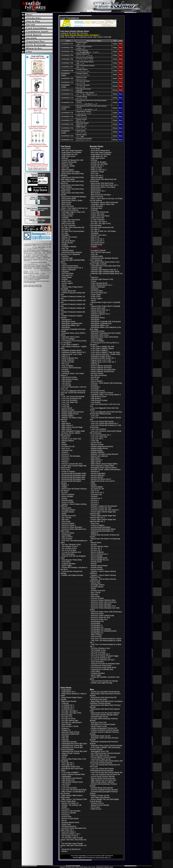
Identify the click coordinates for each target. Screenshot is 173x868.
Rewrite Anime (96, 562)
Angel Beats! (66, 690)
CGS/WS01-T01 (67, 44)
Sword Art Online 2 (69, 525)
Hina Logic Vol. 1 (68, 763)
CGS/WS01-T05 (67, 59)
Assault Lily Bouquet (69, 162)
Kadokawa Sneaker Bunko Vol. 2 (74, 352)
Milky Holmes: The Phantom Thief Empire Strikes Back (74, 800)
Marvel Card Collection (99, 456)
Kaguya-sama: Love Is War (72, 354)
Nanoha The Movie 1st (70, 803)
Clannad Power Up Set (99, 717)
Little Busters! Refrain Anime (72, 782)
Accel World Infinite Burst (100, 150)
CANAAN (65, 703)
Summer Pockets (68, 523)
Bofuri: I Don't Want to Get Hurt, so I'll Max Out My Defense (74, 209)
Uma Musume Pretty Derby (72, 560)
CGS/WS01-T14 (67, 102)
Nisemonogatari (97, 487)
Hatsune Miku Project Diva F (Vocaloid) (106, 306)
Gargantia (65, 272)
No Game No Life (68, 446)
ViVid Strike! (66, 562)
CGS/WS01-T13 (67, 98)
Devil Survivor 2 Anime (70, 726)
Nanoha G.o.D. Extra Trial (71, 439)
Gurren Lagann (67, 283)
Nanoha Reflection (98, 475)
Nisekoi (64, 445)
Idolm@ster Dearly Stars (71, 767)
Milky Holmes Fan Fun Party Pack (104, 780)
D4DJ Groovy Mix (68, 224)
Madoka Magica (68, 416)
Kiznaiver (65, 370)
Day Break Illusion (68, 241)
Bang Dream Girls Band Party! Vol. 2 (105, 185)
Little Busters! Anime (69, 377)
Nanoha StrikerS (68, 441)
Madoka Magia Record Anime (73, 412)
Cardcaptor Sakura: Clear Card (73, 212)
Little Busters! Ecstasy (70, 379)
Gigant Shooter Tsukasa (71, 753)
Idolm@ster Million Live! (71, 325)
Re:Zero (65, 493)
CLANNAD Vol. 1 (68, 705)
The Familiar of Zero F (70, 546)
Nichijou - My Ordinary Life (72, 805)
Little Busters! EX (68, 780)
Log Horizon (66, 383)
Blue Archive (66, 204)
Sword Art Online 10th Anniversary (104, 602)
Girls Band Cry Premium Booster (103, 724)
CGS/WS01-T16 (67, 117)
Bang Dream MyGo (69, 199)
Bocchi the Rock (68, 206)
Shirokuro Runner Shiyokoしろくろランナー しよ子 (85, 59)
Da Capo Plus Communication (73, 231)
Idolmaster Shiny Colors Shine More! (105, 337)
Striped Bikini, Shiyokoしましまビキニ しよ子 (84, 112)
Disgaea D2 (66, 730)
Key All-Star (95, 377)
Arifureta (65, 158)
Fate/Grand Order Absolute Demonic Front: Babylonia (71, 253)
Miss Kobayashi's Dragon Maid (73, 431)
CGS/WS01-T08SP (66, 74)
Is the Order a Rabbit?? (70, 345)
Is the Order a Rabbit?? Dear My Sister (105, 352)
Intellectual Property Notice (105, 867)
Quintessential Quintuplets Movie (103, 529)
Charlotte (65, 218)
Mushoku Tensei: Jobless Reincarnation (70, 434)
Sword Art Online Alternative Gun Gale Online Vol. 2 (73, 829)
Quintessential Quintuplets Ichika (74, 473)
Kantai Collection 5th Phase (101, 368)
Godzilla (65, 279)
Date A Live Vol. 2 (98, 239)
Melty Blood (66, 423)
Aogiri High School (68, 156)
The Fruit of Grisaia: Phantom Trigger (105, 656)
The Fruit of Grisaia (69, 550)
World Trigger (67, 566)
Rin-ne (64, 820)
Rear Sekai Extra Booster (100, 797)
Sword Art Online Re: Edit (100, 617)
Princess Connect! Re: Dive (72, 464)
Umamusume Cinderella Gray (102, 669)
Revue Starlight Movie (99, 558)
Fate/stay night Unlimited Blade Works (105, 272)
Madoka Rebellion (98, 452)
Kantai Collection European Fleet (103, 370)
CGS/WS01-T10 (67, 82)
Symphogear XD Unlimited (101, 629)
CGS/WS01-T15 (67, 113)
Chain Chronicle (68, 214)
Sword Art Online (68, 533)
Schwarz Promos (97, 803)
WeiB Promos (96, 809)
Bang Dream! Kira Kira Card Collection (105, 713)
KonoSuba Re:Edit (98, 391)
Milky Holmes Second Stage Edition (104, 464)
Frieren (64, 264)
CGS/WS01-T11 (67, 90)
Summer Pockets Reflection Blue (103, 600)
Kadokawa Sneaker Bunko (72, 350)
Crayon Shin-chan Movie (71, 220)
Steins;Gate (66, 521)
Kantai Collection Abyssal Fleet (73, 774)
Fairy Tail (65, 248)
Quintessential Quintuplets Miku (73, 477)
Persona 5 (65, 460)
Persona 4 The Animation (71, 456)
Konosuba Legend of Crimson (102, 393)
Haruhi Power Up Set (99, 726)
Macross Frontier (68, 410)
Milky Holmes (67, 429)
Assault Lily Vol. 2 (97, 166)
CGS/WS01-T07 (67, 67)
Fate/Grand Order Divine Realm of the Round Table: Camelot (105, 263)
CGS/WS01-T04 (67, 55)
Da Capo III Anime (68, 719)
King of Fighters (68, 366)
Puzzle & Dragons (68, 471)
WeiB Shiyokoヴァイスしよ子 (82, 128)
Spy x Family (66, 518)
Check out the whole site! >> (38, 170)
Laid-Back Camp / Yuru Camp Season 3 (106, 395)
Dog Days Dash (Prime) (71, 732)
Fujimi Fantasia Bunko (70, 266)
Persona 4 (65, 458)
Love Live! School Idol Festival (73, 396)
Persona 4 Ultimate (69, 813)
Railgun (64, 487)
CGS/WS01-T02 (67, 48)
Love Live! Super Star (70, 402)
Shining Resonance (69, 826)
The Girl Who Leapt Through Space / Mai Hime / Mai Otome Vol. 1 (74, 840)
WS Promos (95, 807)
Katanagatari (66, 776)
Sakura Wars (66, 508)
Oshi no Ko (66, 448)
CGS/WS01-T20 (67, 136)
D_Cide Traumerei (68, 225)
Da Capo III (66, 229)
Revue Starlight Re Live (100, 560)
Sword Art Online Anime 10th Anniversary (106, 612)
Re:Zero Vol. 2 (96, 548)
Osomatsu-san (67, 450)
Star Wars (65, 519)
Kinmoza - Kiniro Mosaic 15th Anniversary (107, 383)
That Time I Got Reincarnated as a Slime (106, 639)
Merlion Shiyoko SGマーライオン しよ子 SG (84, 55)
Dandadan (66, 235)
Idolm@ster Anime (69, 322)
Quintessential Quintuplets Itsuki (74, 475)
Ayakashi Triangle (68, 166)
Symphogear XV (97, 633)
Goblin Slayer (67, 277)
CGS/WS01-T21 (67, 140)
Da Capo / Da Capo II (99, 222)
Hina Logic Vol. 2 (68, 765)
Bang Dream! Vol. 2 (98, 191)
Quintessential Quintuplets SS (102, 531)
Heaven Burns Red (69, 291)
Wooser (65, 851)
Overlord (65, 452)
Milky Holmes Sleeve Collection (103, 782)
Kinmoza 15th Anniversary (71, 368)
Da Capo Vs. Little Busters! (72, 722)
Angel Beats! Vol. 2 (69, 692)
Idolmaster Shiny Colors (71, 337)
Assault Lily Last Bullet (99, 164)
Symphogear (66, 535)
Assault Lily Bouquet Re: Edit (72, 160)
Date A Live (66, 239)
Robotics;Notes (67, 500)
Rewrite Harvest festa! (99, 566)
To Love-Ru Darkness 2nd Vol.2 (103, 660)
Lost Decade (66, 385)
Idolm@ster (66, 327)
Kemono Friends (68, 362)
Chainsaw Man (67, 216)
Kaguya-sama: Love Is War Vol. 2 (103, 362)
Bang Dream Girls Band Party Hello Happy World (72, 178)
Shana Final (66, 824)
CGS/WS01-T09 (67, 78)
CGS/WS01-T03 (67, 51)
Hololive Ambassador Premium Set (104, 728)
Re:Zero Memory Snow (100, 546)
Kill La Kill (65, 364)
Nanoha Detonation (98, 473)
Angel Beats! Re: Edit (70, 154)
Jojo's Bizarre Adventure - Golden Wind (106, 354)
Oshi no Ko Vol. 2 (97, 493)
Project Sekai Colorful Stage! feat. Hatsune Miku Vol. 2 (103, 517)
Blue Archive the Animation (101, 195)
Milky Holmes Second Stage (72, 427)
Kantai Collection (68, 360)
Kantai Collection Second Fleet (102, 371)
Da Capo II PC (67, 717)
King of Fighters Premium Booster (104, 757)
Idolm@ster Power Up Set (101, 736)
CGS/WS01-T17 (67, 120)
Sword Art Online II (69, 832)
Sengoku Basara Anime (70, 822)
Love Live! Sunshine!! (70, 400)
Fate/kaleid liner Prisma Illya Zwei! (74, 751)
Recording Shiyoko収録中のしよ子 (83, 124)
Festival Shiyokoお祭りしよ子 (82, 44)
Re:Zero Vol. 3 (96, 550)
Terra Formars (67, 539)
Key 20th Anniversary (99, 375)
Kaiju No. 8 (66, 356)
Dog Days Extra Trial (99, 722)
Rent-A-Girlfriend (68, 494)
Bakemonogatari (68, 170)
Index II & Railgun (68, 339)
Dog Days (65, 736)
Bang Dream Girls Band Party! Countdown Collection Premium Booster (106, 702)
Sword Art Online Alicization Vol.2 (103, 606)
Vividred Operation (69, 564)
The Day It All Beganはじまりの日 (83, 82)
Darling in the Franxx (69, 237)
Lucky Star (66, 406)
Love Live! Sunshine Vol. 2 (101, 435)
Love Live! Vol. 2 (97, 439)
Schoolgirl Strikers (68, 510)
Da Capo (65, 233)
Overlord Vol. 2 (97, 498)
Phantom (65, 462)
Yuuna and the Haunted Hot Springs (104, 681)
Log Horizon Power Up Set (101, 759)
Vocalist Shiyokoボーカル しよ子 (82, 98)
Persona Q (66, 815)
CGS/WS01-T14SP (66, 108)
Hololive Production (98, 312)
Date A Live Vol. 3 (98, 241)
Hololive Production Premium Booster (105, 730)
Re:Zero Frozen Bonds (70, 819)
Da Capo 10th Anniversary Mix (73, 227)
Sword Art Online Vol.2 (99, 619)
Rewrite (64, 498)
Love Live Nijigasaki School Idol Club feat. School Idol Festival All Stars (73, 393)
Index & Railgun (97, 339)
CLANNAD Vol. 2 (68, 707)
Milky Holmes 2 (67, 425)
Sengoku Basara (68, 512)
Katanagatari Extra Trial (100, 751)
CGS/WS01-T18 (67, 124)
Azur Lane (65, 168)
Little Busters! (67, 381)
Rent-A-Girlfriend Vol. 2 (100, 554)
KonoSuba (66, 371)
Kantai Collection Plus (70, 358)
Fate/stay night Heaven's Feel (102, 279)
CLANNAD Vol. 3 (68, 709)
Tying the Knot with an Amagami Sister (105, 664)
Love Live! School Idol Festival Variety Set (107, 772)
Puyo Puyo (66, 469)
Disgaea (65, 245)
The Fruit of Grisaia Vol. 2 (100, 654)
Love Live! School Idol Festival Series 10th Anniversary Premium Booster (106, 762)
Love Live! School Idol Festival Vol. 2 (105, 423)
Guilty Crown (66, 281)
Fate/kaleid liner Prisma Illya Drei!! (74, 744)
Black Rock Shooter (69, 701)
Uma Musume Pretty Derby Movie (104, 667)
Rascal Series (96, 543)
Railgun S (65, 485)
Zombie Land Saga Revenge (72, 575)
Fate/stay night (67, 258)
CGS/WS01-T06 (67, 63)
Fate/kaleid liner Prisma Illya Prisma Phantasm (72, 748)
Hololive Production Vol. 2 (101, 314)
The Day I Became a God (71, 544)
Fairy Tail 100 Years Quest (101, 252)
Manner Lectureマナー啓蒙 (82, 136)
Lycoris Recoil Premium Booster (103, 776)
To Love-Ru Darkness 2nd (71, 552)
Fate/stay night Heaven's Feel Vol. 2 (104, 270)
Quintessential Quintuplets (101, 527)
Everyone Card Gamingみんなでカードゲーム (84, 140)
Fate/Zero (65, 256)
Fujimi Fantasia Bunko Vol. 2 (72, 268)
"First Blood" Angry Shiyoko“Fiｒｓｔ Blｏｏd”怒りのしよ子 (87, 94)
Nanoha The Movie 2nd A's (101, 479)
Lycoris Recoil (67, 408)
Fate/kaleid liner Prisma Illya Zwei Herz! (106, 266)
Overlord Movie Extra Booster (102, 788)
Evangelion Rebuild (69, 247)
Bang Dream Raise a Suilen (72, 200)
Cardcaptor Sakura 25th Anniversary (105, 202)
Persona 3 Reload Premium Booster (104, 790)
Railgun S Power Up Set (100, 795)
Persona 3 (65, 454)
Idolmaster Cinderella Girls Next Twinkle (106, 333)
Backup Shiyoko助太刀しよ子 (82, 120)
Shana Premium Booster (100, 805)
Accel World (66, 149)
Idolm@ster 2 (67, 320)
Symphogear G (97, 625)
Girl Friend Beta (68, 273)
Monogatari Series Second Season (104, 468)
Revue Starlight (67, 496)
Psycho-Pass (67, 817)
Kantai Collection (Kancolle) (101, 366)
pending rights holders (43, 278)
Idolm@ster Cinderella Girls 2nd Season (106, 322)
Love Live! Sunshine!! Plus (72, 398)
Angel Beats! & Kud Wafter (71, 152)
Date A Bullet (66, 724)
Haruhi (64, 285)
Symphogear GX (97, 627)
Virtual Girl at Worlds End (71, 849)
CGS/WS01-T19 (67, 128)
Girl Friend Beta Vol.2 (99, 293)
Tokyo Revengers (68, 554)
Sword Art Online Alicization (72, 527)
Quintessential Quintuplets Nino (73, 479)
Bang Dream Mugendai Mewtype (74, 197)
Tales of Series (67, 537)
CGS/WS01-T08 (67, 71)
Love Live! (65, 404)
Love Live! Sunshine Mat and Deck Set (105, 774)
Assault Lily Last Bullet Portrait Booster (105, 692)
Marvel (64, 421)
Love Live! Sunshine (99, 429)
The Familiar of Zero (69, 548)
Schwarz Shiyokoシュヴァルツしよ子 (83, 70)
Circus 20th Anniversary (100, 212)
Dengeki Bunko (67, 243)
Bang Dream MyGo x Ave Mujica (103, 187)
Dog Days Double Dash (70, 734)
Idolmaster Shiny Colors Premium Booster (107, 745)
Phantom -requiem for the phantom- (104, 506)
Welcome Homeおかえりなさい (82, 78)
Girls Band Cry (67, 275)
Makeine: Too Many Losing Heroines (105, 454)
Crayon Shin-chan (68, 222)
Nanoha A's (66, 437)
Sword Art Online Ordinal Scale (103, 616)
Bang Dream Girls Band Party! (102, 183)
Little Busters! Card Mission (72, 778)
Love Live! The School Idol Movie (74, 790)
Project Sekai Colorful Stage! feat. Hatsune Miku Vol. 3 (103, 520)
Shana (64, 514)
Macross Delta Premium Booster (103, 778)
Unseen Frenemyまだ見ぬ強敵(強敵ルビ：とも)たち (88, 51)
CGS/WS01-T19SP (66, 132)
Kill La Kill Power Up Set (100, 755)
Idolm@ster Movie (98, 331)
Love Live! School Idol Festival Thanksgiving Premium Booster (102, 770)
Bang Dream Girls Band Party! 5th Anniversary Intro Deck (103, 698)
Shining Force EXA (69, 516)
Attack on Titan (67, 164)
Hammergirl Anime (37, 58)
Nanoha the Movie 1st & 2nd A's (103, 481)
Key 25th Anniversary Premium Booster (106, 753)
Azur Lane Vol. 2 (97, 175)
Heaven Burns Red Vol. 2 (100, 310)
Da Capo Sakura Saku (70, 721)
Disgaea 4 (65, 728)
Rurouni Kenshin (68, 502)
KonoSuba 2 (96, 387)
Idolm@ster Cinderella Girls (72, 323)
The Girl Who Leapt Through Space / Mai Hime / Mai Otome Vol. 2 (74, 845)
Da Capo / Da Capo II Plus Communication (100, 224)
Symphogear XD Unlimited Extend (104, 631)
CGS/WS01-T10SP (66, 86)
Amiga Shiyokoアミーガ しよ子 (82, 116)
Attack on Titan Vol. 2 (99, 170)
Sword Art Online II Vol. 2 (71, 834)
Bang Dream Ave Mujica (71, 172)
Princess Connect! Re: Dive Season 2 (105, 510)
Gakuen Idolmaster (69, 270)
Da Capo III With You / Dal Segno (103, 231)
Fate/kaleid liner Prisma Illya (72, 745)
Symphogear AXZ (98, 621)
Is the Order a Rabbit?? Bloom (102, 348)
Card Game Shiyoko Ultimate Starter (105, 715)
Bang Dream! (67, 202)
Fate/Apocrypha (68, 250)
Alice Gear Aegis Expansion (72, 150)
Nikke (64, 443)
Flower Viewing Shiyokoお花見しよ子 (84, 47)
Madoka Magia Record (70, 414)
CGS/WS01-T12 (67, 94)
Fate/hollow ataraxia (69, 742)
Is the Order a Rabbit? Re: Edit (102, 347)
